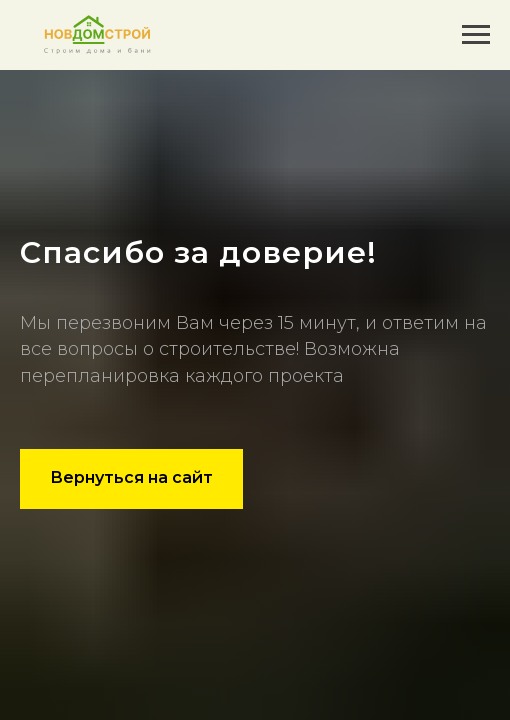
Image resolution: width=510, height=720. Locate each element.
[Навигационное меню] (476, 35)
